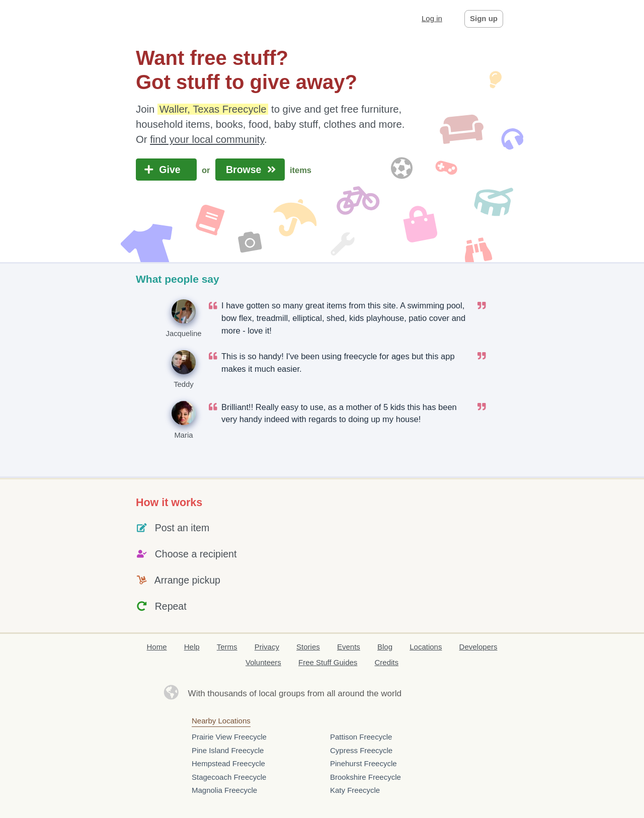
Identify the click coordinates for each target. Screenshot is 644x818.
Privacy (267, 647)
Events (349, 647)
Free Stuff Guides (328, 662)
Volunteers (263, 662)
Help (192, 647)
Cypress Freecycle (361, 750)
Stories (308, 647)
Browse (250, 170)
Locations (426, 647)
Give (166, 170)
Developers (478, 647)
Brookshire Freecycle (366, 777)
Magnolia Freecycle (224, 790)
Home (157, 647)
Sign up (484, 18)
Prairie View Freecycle (229, 737)
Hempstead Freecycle (228, 763)
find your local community (207, 139)
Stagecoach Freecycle (229, 777)
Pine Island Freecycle (228, 750)
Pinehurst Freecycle (364, 763)
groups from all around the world (340, 693)
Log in (432, 18)
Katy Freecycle (355, 790)
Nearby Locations (221, 721)
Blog (385, 647)
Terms (227, 647)
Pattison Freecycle (361, 737)
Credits (387, 662)
